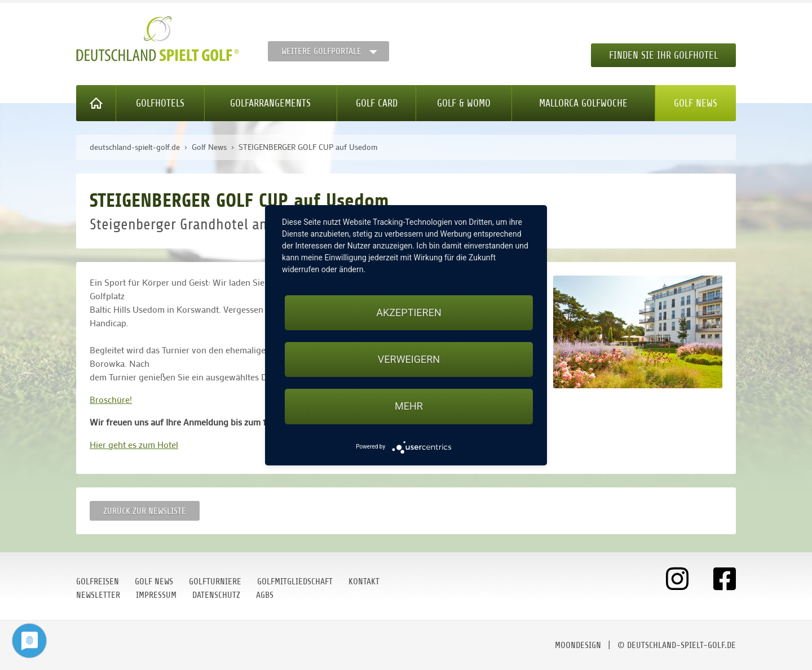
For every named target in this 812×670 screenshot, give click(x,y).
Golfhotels (160, 103)
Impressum (156, 595)
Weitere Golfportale (321, 51)
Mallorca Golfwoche (583, 103)
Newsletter (98, 595)
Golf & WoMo (464, 103)
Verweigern (409, 359)
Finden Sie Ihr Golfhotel (663, 55)
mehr (409, 406)
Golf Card (377, 103)
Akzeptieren (409, 312)
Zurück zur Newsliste (145, 511)
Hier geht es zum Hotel (134, 444)
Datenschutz (216, 595)
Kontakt (364, 582)
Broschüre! (111, 399)
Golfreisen (98, 582)
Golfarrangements (270, 103)
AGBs (265, 595)
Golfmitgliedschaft (295, 582)
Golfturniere (215, 582)
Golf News (696, 103)
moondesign (578, 645)
